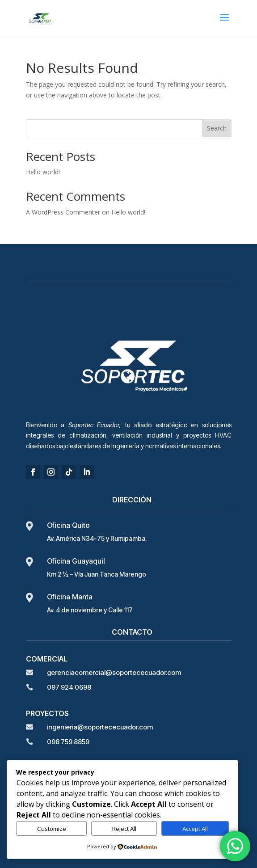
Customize (52, 829)
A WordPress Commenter (63, 212)
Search (217, 128)
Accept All (195, 829)
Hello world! (43, 172)
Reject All (124, 829)
